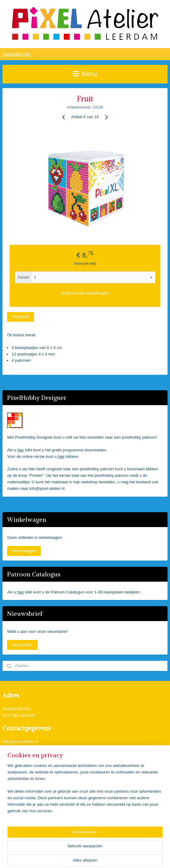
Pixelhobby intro (17, 54)
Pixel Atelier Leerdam (27, 760)
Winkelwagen (24, 551)
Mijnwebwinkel (151, 857)
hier (21, 450)
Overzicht (21, 317)
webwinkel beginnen (103, 857)
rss (83, 857)
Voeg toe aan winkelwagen (85, 293)
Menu (85, 74)
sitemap (72, 857)
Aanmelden (22, 645)
